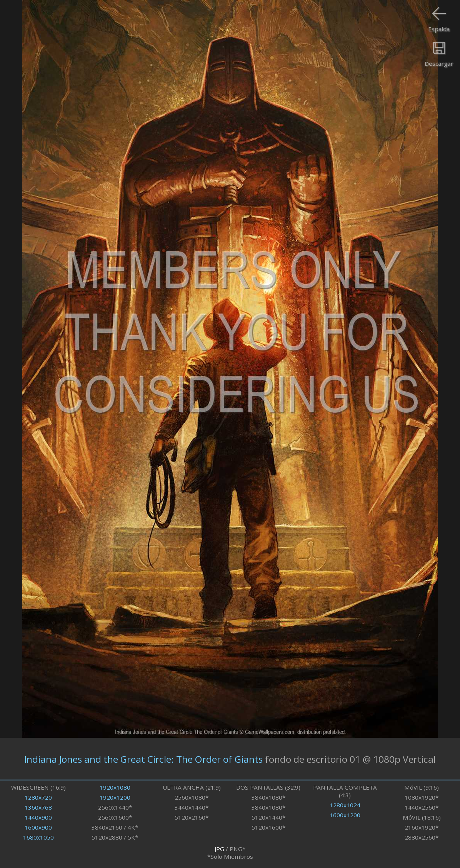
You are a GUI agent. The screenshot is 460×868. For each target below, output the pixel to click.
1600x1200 (345, 815)
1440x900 (38, 817)
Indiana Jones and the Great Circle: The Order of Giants (143, 759)
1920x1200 (115, 797)
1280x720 (38, 797)
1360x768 (38, 807)
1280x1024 (345, 805)
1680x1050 (38, 837)
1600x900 (38, 827)
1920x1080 (115, 787)
